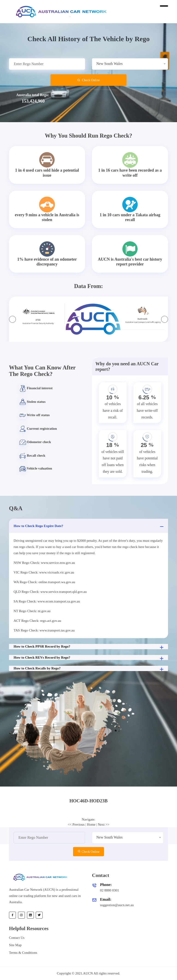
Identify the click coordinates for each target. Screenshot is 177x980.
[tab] (88, 801)
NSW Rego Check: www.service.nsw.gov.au (44, 563)
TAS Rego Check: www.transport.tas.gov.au (44, 630)
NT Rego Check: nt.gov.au (32, 611)
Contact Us (17, 938)
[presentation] (12, 319)
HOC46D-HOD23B (88, 801)
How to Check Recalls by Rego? (89, 669)
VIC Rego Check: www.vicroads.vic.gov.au (44, 572)
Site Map (15, 945)
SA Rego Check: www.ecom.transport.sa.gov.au (47, 601)
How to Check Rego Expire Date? (89, 526)
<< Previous (76, 824)
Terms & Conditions (23, 953)
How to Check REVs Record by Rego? (89, 658)
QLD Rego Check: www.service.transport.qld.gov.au (50, 592)
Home (91, 824)
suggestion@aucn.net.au (117, 905)
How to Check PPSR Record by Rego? (89, 647)
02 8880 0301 (110, 890)
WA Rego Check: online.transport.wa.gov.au (44, 582)
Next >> (104, 824)
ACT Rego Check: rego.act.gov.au (37, 621)
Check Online (88, 80)
